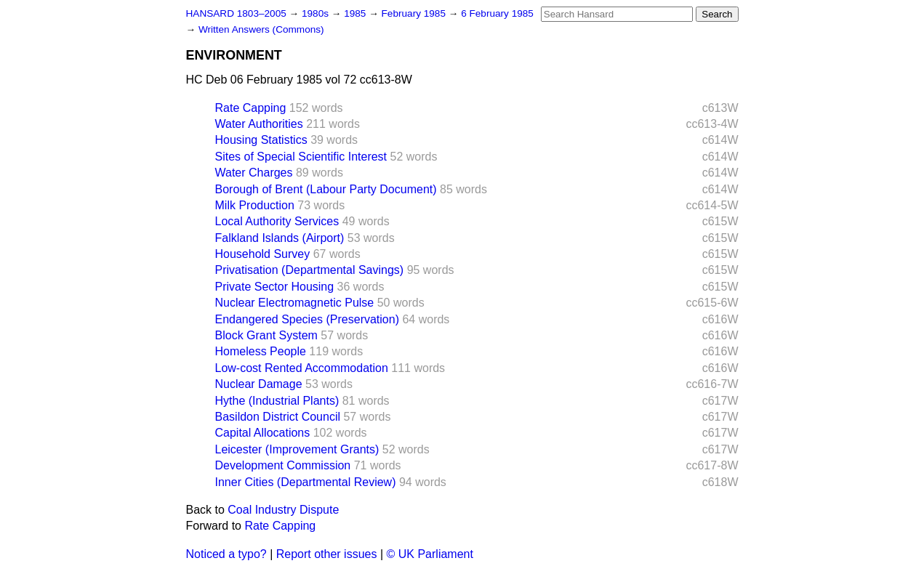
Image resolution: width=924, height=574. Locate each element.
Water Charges (254, 173)
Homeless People (261, 351)
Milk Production (255, 205)
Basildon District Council (278, 417)
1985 (356, 13)
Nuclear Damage (259, 384)
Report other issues (327, 554)
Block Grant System (266, 335)
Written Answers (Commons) (261, 29)
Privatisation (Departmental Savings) (310, 270)
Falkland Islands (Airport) (280, 238)
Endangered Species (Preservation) (307, 319)
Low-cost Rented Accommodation (302, 368)
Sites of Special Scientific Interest (301, 157)
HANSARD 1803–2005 (236, 13)
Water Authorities (259, 124)
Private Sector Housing (275, 287)
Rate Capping (251, 108)
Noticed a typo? (226, 554)
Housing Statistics (261, 140)
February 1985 (415, 13)
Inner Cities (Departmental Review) (306, 482)
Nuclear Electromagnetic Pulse (295, 303)
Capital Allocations (263, 433)
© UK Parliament (430, 554)
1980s (317, 13)
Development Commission (283, 465)
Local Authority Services (277, 221)
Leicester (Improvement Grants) (297, 449)
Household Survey (263, 254)
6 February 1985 (497, 13)
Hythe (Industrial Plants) (277, 401)
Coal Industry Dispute (283, 510)
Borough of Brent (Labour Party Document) (326, 189)
